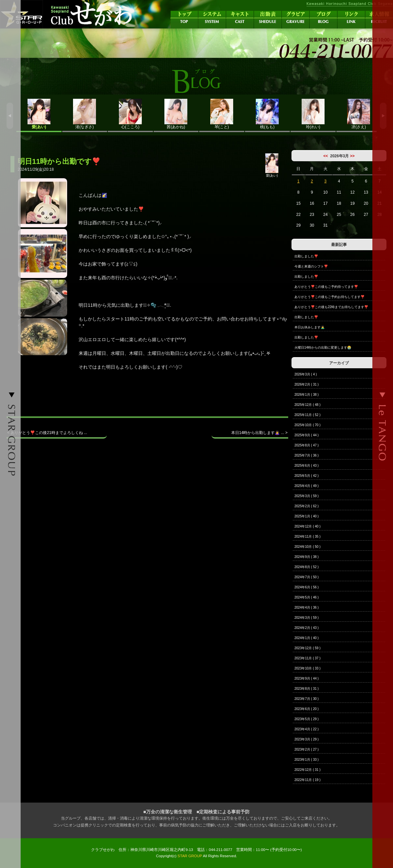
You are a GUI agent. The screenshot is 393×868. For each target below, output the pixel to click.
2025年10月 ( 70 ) (308, 425)
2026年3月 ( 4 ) (306, 374)
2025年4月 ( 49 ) (307, 486)
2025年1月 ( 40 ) (307, 516)
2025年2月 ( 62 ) (307, 506)
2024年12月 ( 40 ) (308, 526)
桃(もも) (268, 114)
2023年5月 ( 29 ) (307, 719)
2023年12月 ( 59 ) (308, 648)
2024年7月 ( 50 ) (307, 577)
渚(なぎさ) (85, 114)
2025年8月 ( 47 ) (307, 445)
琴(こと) (222, 114)
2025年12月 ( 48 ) (308, 405)
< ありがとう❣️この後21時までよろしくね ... (47, 433)
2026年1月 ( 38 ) (307, 395)
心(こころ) (130, 114)
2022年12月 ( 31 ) (308, 770)
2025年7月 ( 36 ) (307, 455)
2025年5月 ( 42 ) (307, 476)
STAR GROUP (190, 856)
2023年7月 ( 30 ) (307, 699)
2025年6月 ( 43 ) (307, 466)
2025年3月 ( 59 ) (307, 496)
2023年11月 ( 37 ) (308, 658)
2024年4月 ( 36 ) (307, 608)
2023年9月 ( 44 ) (307, 678)
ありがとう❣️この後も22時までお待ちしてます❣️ (331, 307)
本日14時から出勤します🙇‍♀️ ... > (259, 433)
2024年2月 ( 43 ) (307, 628)
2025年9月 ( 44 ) (307, 435)
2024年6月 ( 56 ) (307, 587)
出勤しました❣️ (306, 256)
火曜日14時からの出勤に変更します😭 (323, 347)
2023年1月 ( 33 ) (307, 760)
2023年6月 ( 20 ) (307, 709)
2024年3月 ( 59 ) (307, 618)
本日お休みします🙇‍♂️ (309, 327)
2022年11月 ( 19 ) (308, 780)
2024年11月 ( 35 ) (308, 537)
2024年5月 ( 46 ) (307, 597)
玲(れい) (313, 114)
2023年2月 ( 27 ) (307, 749)
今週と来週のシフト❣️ (311, 266)
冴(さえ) (359, 114)
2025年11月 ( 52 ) (308, 415)
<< (326, 156)
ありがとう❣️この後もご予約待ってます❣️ (326, 287)
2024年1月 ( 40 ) (307, 638)
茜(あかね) (176, 114)
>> (352, 156)
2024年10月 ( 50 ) (308, 547)
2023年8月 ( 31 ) (307, 689)
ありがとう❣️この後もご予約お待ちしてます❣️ (329, 297)
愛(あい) (39, 114)
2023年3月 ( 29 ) (307, 739)
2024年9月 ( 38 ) (307, 557)
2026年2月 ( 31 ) (307, 384)
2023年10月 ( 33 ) (308, 668)
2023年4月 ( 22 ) (307, 729)
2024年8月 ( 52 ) (307, 567)
